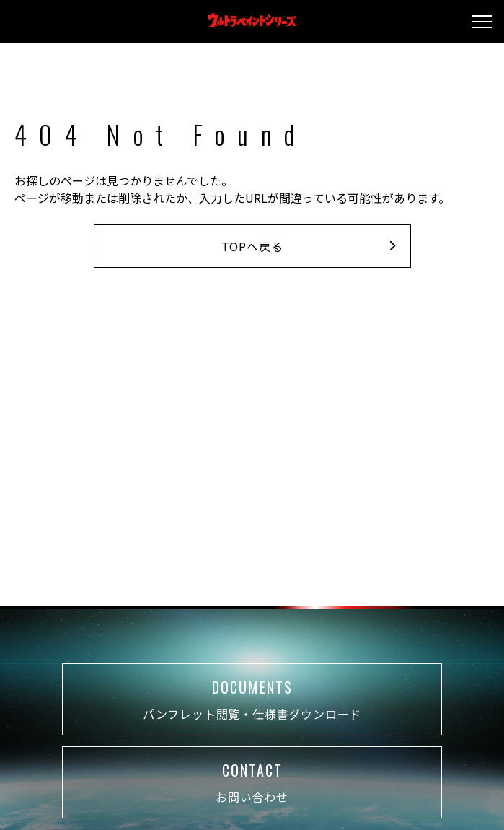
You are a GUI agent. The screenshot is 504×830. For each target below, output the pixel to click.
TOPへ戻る (309, 246)
